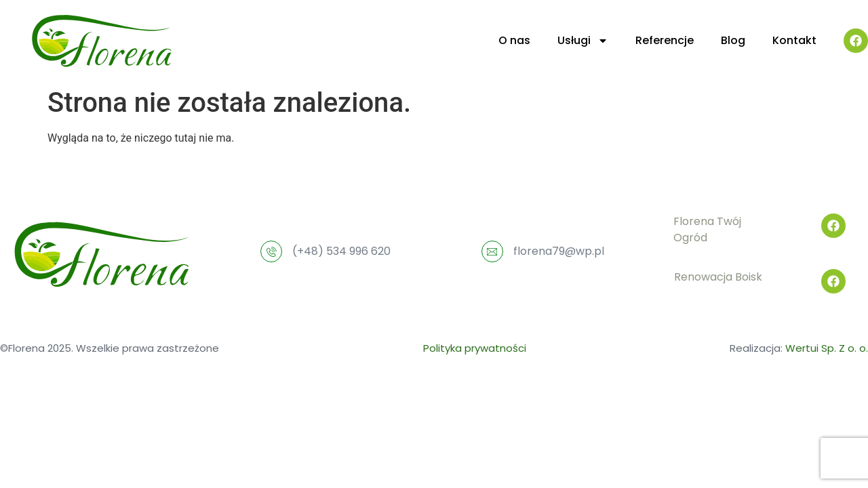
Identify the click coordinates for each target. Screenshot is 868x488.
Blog (733, 40)
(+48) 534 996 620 (341, 251)
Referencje (665, 40)
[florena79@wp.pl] (492, 251)
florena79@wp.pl (559, 251)
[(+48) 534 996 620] (271, 251)
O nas (514, 40)
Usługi (583, 41)
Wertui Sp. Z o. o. (827, 348)
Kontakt (794, 40)
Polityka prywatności (475, 348)
